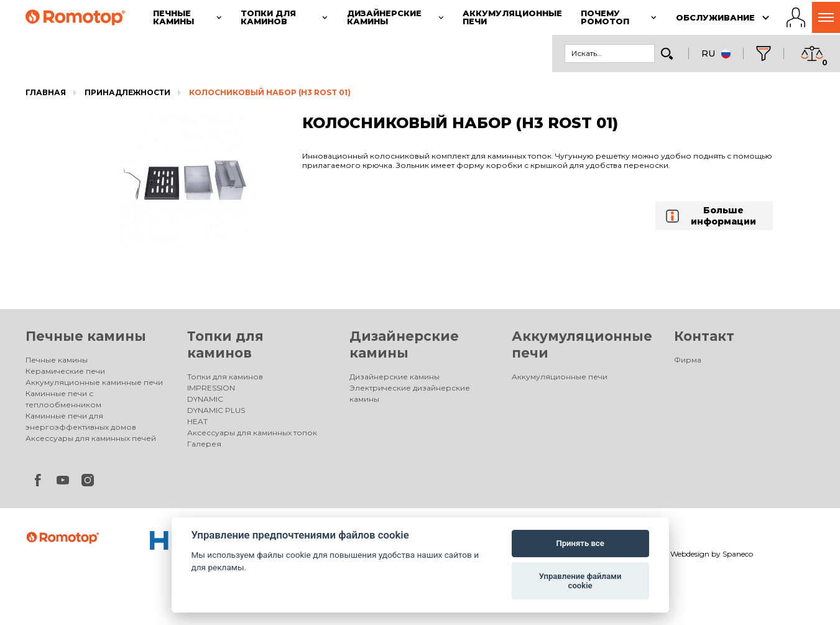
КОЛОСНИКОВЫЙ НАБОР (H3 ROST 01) (270, 92)
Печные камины (86, 336)
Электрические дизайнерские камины (410, 393)
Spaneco (738, 554)
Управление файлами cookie (580, 581)
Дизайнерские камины (395, 377)
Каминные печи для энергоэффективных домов (81, 421)
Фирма (688, 360)
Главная (46, 92)
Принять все (580, 543)
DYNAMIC (205, 399)
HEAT (197, 421)
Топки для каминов (225, 377)
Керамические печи (65, 371)
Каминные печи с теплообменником (63, 399)
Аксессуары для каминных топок (252, 433)
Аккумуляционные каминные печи (94, 382)
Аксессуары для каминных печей (91, 438)
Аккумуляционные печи (560, 377)
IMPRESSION (211, 388)
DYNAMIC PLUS (216, 410)
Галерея (204, 444)
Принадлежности (127, 92)
